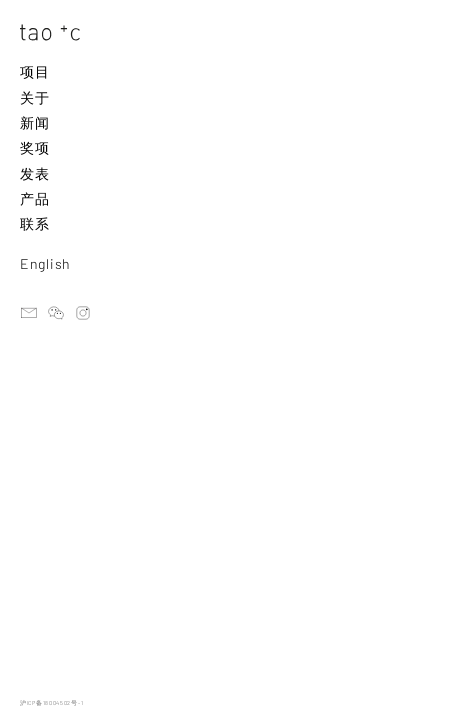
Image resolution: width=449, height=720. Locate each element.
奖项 (34, 147)
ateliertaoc (56, 313)
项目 (34, 71)
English (45, 263)
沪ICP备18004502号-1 (51, 702)
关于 (34, 97)
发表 (34, 173)
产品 (34, 198)
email (29, 313)
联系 (34, 223)
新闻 (34, 122)
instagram (83, 313)
